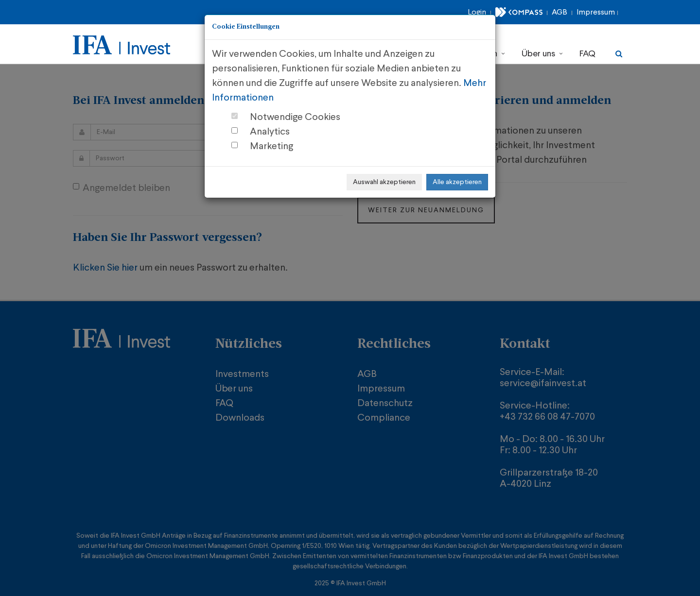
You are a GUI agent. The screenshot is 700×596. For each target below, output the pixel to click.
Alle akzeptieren (457, 182)
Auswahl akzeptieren (384, 182)
